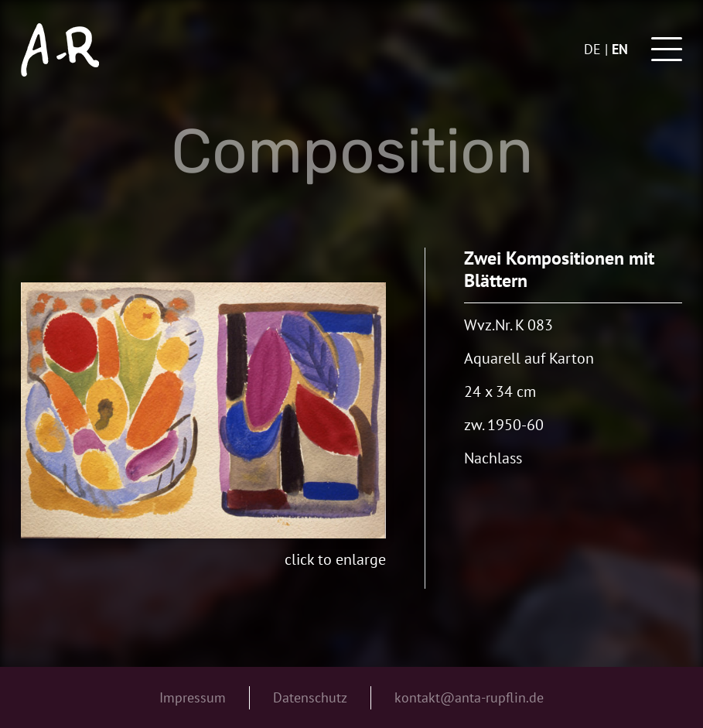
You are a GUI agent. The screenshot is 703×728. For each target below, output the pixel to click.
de (592, 49)
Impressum (193, 697)
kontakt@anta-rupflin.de (469, 697)
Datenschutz (310, 697)
